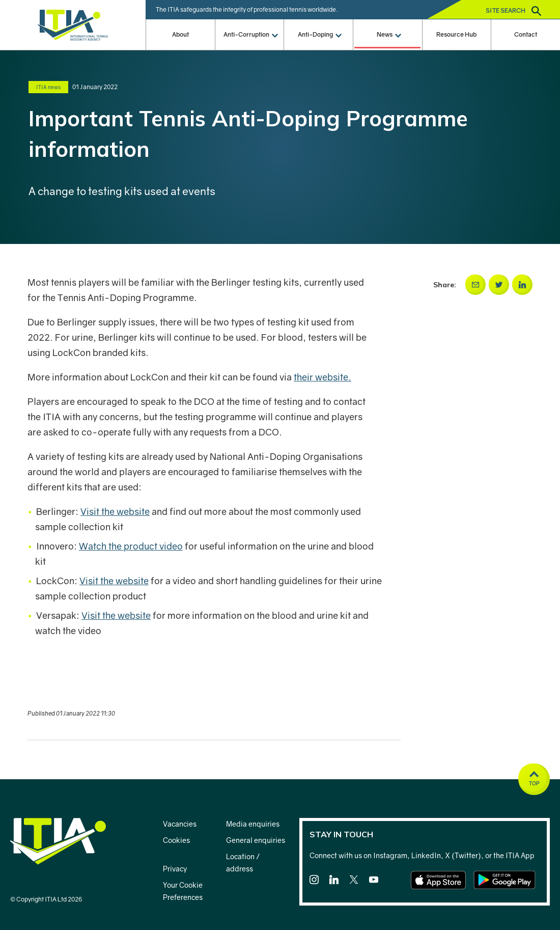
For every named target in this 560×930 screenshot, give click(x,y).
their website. (323, 377)
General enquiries (256, 840)
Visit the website (115, 511)
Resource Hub (456, 34)
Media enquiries (253, 824)
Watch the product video (131, 546)
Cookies (176, 840)
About (180, 34)
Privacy (175, 869)
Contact (526, 34)
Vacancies (180, 824)
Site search (513, 11)
